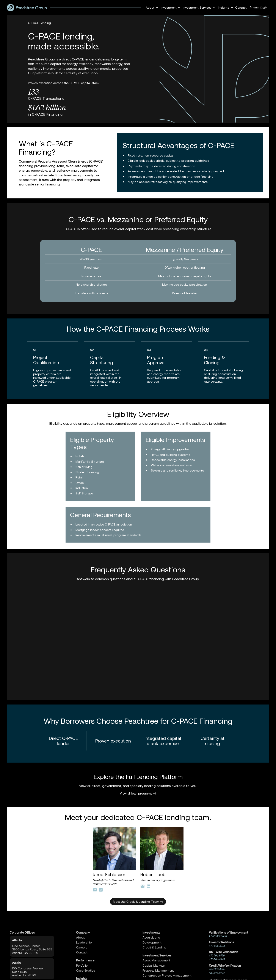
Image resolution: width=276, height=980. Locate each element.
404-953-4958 (217, 969)
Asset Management (156, 960)
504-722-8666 (217, 973)
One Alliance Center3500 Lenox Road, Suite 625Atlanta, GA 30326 (32, 949)
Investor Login (259, 7)
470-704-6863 (217, 959)
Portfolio (82, 966)
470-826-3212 (217, 946)
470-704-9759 (217, 955)
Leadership (84, 942)
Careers (82, 947)
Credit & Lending (154, 947)
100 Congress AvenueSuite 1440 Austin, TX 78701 (27, 972)
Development (152, 942)
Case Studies (86, 971)
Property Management (158, 971)
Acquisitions (151, 937)
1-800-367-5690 (218, 936)
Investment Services (157, 955)
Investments (151, 933)
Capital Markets (154, 966)
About (80, 937)
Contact (241, 7)
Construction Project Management (167, 975)
